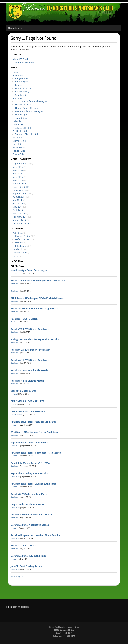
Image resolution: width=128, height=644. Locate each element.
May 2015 (18, 180)
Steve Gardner (16, 415)
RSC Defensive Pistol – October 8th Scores (33, 422)
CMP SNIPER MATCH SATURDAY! (28, 412)
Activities (17, 98)
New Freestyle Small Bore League (29, 270)
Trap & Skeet (22, 118)
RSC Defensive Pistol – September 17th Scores (36, 453)
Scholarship (21, 95)
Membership (19, 141)
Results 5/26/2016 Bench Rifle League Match (35, 309)
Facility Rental (20, 131)
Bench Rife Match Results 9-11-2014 (30, 463)
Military (19, 243)
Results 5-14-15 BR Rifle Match (27, 381)
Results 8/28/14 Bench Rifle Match (29, 494)
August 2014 (19, 197)
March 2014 (19, 213)
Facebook (18, 249)
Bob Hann (14, 284)
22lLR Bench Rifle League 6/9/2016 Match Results (37, 298)
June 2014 (18, 203)
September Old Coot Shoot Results (30, 443)
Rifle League (21, 246)
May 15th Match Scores (23, 391)
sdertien (14, 425)
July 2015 (17, 174)
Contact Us (18, 125)
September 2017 (21, 164)
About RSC (18, 75)
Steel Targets (22, 82)
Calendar (17, 121)
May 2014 (18, 207)
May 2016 (18, 170)
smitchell (14, 394)
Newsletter (18, 144)
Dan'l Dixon (15, 446)
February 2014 (20, 217)
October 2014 (20, 190)
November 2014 (21, 187)
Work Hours (19, 147)
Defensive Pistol (23, 105)
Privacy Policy (22, 92)
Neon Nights (22, 115)
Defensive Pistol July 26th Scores (28, 556)
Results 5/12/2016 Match (24, 319)
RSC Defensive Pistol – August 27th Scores (33, 484)
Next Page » (17, 577)
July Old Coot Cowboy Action (26, 566)
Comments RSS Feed (23, 62)
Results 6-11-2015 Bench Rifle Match (30, 360)
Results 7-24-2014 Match (24, 546)
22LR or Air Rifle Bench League (31, 101)
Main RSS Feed (20, 59)
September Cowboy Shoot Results (29, 473)
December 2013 (21, 223)
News (15, 256)
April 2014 (18, 210)
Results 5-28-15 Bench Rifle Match (29, 370)
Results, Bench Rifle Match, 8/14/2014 (31, 515)
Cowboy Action (23, 236)
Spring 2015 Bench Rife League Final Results (35, 339)
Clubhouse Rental (22, 128)
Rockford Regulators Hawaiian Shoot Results (35, 535)
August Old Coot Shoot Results (27, 504)
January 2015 (19, 184)
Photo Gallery (20, 154)
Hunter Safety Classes (26, 108)
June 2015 (18, 177)
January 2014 (19, 220)
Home (16, 72)
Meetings (17, 137)
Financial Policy (23, 88)
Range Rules (21, 78)
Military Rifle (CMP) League (29, 111)
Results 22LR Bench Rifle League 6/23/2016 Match (38, 281)
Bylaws (19, 85)
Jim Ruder (14, 273)
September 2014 (21, 193)
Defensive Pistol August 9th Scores (30, 525)
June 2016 (18, 167)
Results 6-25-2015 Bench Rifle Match (30, 350)
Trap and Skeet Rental (26, 134)
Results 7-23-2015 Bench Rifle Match (30, 329)
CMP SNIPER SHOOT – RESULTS (27, 401)
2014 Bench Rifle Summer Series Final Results (36, 432)
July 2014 (17, 200)
